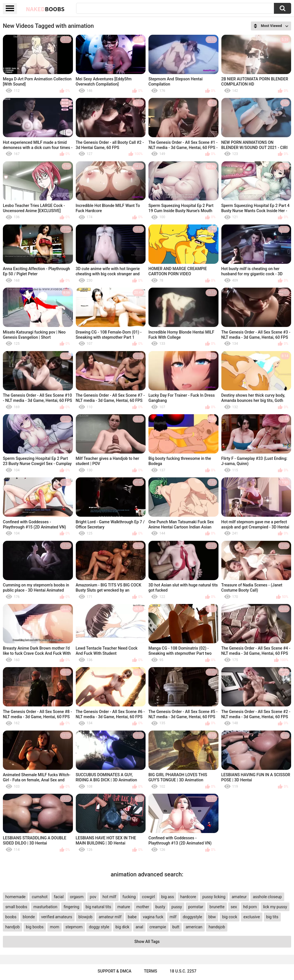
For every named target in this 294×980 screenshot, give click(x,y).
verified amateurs (57, 917)
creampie (158, 927)
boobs (11, 917)
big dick (122, 927)
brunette (217, 907)
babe (132, 917)
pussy (177, 907)
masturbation (46, 907)
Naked (45, 9)
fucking (129, 897)
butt (176, 927)
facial (59, 897)
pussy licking (214, 897)
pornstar (196, 907)
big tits (272, 917)
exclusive (252, 917)
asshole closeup (267, 897)
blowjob (85, 917)
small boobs (16, 907)
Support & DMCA (114, 971)
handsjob (217, 927)
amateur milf (110, 917)
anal (139, 927)
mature (124, 907)
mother (143, 907)
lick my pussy (275, 907)
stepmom (74, 927)
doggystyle (192, 917)
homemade (15, 897)
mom (55, 927)
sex (234, 907)
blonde (29, 917)
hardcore (188, 897)
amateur (239, 897)
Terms (150, 971)
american (194, 927)
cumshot (40, 897)
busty (160, 907)
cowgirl (148, 897)
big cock (230, 917)
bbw (212, 917)
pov (93, 897)
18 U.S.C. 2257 (183, 971)
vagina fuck (153, 917)
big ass (168, 897)
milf (173, 917)
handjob (12, 927)
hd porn (250, 907)
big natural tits (98, 907)
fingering (72, 907)
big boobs (35, 927)
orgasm (77, 897)
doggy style (99, 927)
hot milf (109, 897)
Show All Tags (147, 942)
